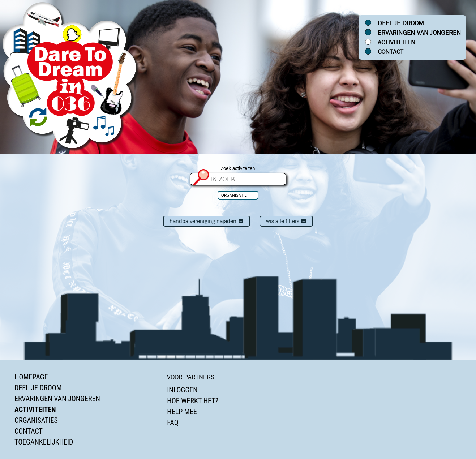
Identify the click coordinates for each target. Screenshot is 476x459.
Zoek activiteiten (238, 168)
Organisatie (234, 195)
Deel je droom (401, 23)
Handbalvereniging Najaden (207, 221)
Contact (391, 52)
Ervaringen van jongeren (419, 33)
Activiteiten (396, 42)
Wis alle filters (286, 221)
